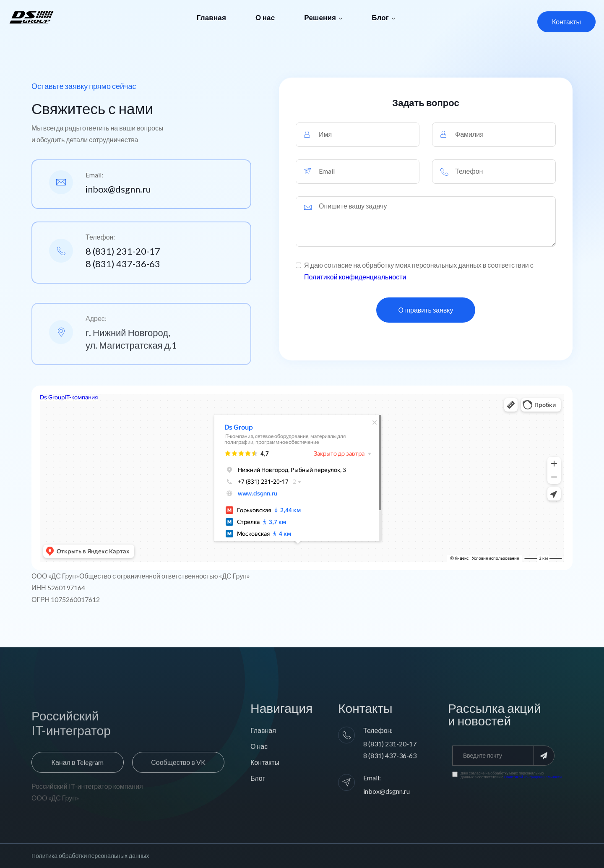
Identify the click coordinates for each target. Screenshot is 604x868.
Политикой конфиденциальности (355, 277)
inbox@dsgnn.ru (118, 189)
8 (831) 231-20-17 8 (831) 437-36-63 (123, 257)
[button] (323, 18)
